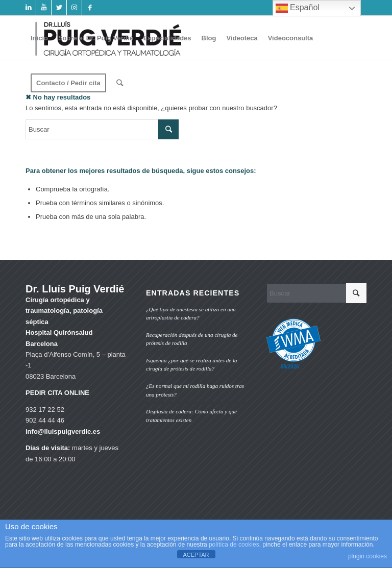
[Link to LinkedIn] (28, 8)
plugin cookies (367, 556)
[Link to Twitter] (59, 8)
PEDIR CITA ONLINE (57, 393)
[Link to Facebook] (90, 8)
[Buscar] (120, 83)
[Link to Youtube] (44, 8)
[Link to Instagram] (74, 8)
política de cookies (234, 545)
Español (298, 8)
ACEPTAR (196, 555)
